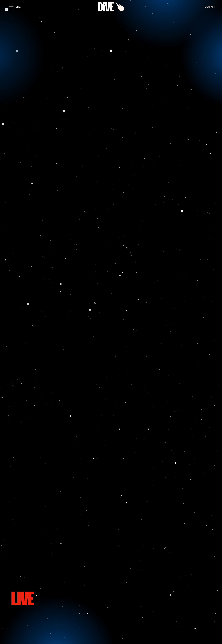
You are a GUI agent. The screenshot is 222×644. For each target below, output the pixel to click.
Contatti (210, 7)
